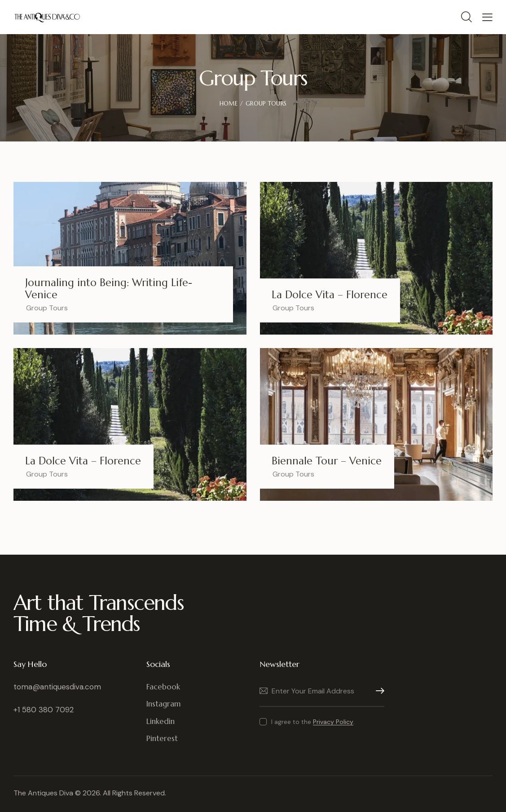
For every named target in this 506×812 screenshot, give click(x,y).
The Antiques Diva (43, 793)
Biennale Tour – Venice (327, 461)
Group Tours (47, 308)
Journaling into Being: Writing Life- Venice (109, 289)
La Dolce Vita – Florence (330, 295)
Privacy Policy (333, 722)
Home (229, 104)
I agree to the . (313, 722)
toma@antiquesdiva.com (57, 687)
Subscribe (378, 691)
